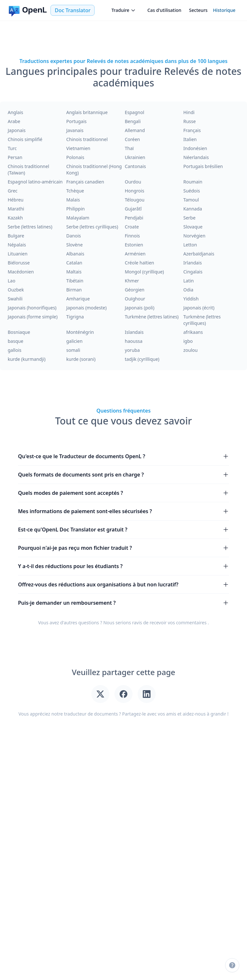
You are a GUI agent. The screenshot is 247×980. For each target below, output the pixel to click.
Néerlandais (196, 157)
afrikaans (193, 332)
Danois (74, 236)
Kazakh (15, 218)
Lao (12, 281)
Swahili (15, 299)
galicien (74, 341)
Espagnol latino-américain (35, 182)
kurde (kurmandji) (27, 359)
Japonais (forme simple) (33, 317)
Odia (188, 290)
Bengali (133, 121)
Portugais (76, 121)
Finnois (132, 236)
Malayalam (78, 218)
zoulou (190, 350)
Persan (15, 157)
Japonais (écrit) (199, 308)
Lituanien (18, 254)
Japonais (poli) (140, 308)
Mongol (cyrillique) (144, 272)
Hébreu (16, 200)
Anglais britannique (87, 112)
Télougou (135, 200)
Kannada (193, 209)
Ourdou (133, 182)
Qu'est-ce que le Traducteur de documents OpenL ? (123, 456)
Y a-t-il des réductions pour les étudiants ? (123, 566)
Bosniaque (19, 332)
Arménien (135, 254)
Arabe (14, 121)
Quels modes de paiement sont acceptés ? (123, 493)
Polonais (75, 157)
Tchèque (75, 191)
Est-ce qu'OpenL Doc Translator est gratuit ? (123, 530)
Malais (73, 200)
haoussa (134, 341)
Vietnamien (78, 148)
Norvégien (194, 236)
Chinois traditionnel (87, 139)
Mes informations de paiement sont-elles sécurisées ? (123, 511)
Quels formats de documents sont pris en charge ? (123, 475)
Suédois (192, 191)
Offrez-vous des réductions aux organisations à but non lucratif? (123, 584)
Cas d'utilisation (164, 10)
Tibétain (75, 281)
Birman (74, 290)
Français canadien (85, 182)
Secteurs (198, 10)
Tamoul (191, 200)
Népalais (17, 245)
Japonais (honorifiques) (32, 308)
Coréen (132, 139)
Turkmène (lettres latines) (152, 317)
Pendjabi (134, 218)
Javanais (75, 130)
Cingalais (193, 272)
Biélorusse (19, 263)
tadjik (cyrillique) (142, 359)
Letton (190, 245)
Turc (12, 148)
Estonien (134, 245)
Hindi (189, 112)
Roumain (193, 182)
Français (192, 130)
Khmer (132, 281)
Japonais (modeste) (86, 308)
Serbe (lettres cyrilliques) (92, 227)
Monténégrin (80, 332)
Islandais (134, 332)
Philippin (75, 209)
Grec (13, 191)
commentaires (192, 623)
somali (73, 350)
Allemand (135, 130)
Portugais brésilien (203, 166)
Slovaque (193, 227)
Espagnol (134, 112)
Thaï (129, 148)
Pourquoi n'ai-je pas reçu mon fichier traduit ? (123, 548)
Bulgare (16, 236)
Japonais (17, 130)
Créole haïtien (139, 263)
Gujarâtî (133, 209)
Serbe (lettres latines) (30, 227)
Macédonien (21, 272)
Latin (189, 281)
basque (15, 341)
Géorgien (135, 290)
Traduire (123, 10)
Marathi (16, 209)
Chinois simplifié (25, 139)
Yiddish (191, 299)
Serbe (189, 218)
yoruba (132, 350)
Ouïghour (135, 299)
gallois (14, 350)
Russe (190, 121)
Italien (190, 139)
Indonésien (195, 148)
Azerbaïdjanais (199, 254)
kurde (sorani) (81, 359)
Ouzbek (16, 290)
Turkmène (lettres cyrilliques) (202, 320)
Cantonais (135, 166)
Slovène (74, 245)
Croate (132, 227)
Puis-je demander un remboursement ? (123, 603)
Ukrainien (135, 157)
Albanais (75, 254)
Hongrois (134, 191)
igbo (188, 341)
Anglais (15, 112)
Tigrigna (75, 317)
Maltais (74, 272)
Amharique (78, 299)
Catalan (74, 263)
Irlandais (192, 263)
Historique (224, 10)
